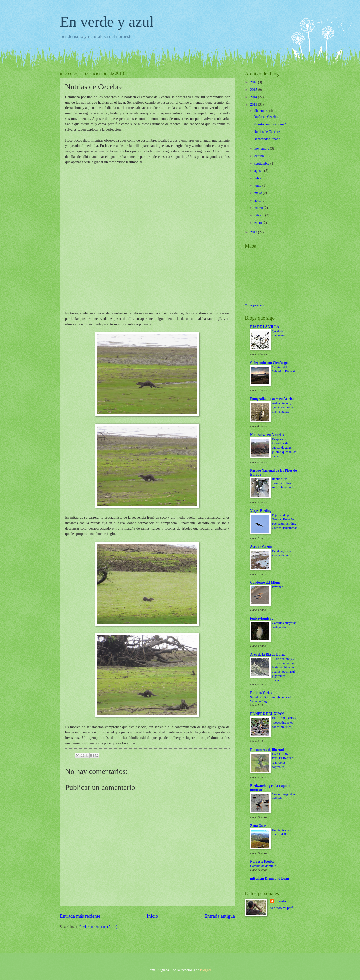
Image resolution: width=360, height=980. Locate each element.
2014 (254, 97)
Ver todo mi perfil (282, 908)
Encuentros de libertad (267, 750)
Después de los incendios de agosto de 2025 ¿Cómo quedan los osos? (284, 448)
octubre (260, 156)
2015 (254, 90)
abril (258, 200)
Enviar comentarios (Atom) (98, 927)
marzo (259, 208)
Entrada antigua (220, 916)
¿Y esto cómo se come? (270, 124)
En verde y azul (107, 22)
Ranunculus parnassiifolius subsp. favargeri (282, 483)
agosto (259, 171)
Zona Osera (259, 826)
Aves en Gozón (261, 547)
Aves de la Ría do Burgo (268, 654)
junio (258, 185)
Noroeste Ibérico (262, 862)
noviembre (262, 148)
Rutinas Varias (261, 693)
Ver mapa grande (255, 305)
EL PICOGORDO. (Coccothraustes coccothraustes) (284, 722)
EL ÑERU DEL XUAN (267, 714)
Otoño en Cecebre (266, 117)
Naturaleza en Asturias (267, 435)
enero (259, 223)
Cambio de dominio (263, 866)
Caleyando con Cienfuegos (270, 363)
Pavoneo (278, 587)
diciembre (262, 111)
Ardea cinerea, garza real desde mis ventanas (282, 407)
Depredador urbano (267, 139)
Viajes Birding (261, 511)
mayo (259, 193)
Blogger (205, 970)
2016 (254, 82)
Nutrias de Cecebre (267, 132)
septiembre (262, 163)
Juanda (280, 901)
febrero (260, 215)
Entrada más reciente (80, 916)
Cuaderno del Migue (265, 582)
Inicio (153, 916)
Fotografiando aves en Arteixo (272, 399)
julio (258, 178)
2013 (254, 104)
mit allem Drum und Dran (270, 879)
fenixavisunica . (262, 618)
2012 (254, 232)
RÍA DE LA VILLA (265, 327)
